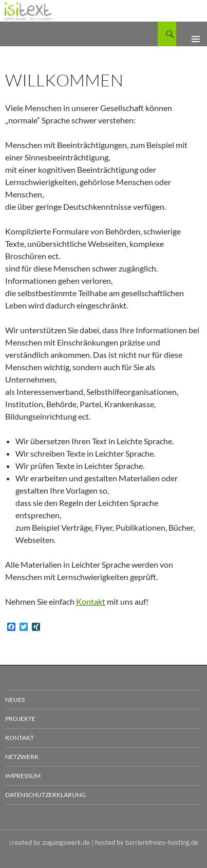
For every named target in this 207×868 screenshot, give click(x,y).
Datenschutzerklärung (45, 795)
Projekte (20, 719)
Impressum (23, 776)
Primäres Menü (192, 34)
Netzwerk (22, 757)
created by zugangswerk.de (50, 842)
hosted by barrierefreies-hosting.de (147, 842)
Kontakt (91, 601)
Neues (15, 700)
